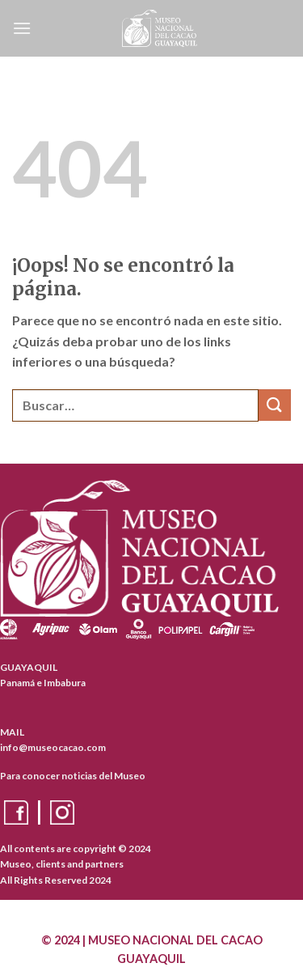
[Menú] (22, 28)
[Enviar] (275, 405)
